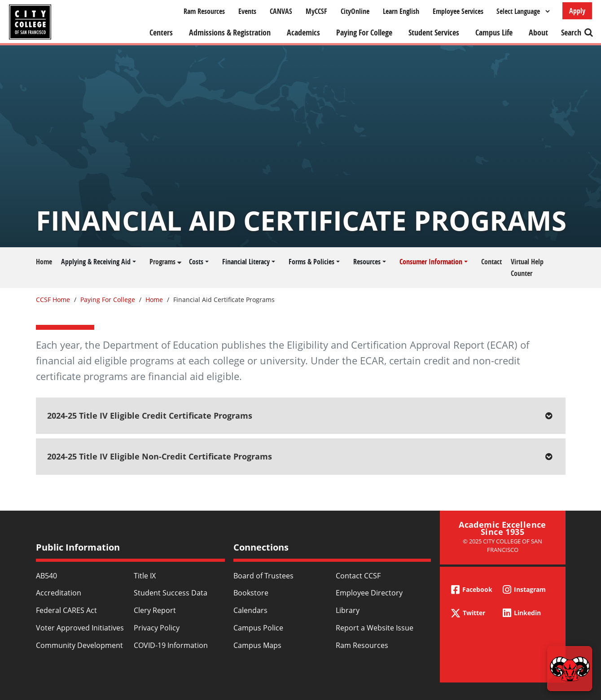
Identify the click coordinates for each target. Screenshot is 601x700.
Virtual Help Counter (527, 267)
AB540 (46, 576)
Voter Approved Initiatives (80, 628)
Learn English (401, 11)
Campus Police (258, 628)
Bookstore (251, 593)
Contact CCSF (358, 576)
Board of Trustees (263, 576)
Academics (303, 33)
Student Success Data (171, 593)
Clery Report (155, 610)
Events (247, 11)
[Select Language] (523, 11)
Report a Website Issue (375, 628)
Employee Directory (369, 593)
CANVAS (281, 11)
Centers (161, 33)
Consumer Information (431, 262)
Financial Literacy (246, 262)
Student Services (434, 33)
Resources (367, 262)
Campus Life (494, 33)
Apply (577, 11)
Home (44, 262)
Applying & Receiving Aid (96, 262)
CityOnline (355, 11)
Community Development (79, 645)
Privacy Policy (157, 628)
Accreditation (59, 593)
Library (348, 610)
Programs (162, 262)
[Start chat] (570, 669)
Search (571, 33)
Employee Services (458, 11)
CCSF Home (53, 300)
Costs (196, 262)
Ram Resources (204, 11)
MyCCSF (316, 11)
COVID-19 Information (171, 645)
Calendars (250, 610)
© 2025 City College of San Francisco (502, 545)
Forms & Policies (311, 262)
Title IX (145, 576)
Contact (491, 262)
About (538, 33)
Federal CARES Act (66, 610)
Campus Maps (257, 645)
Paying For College (364, 33)
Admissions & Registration (230, 33)
